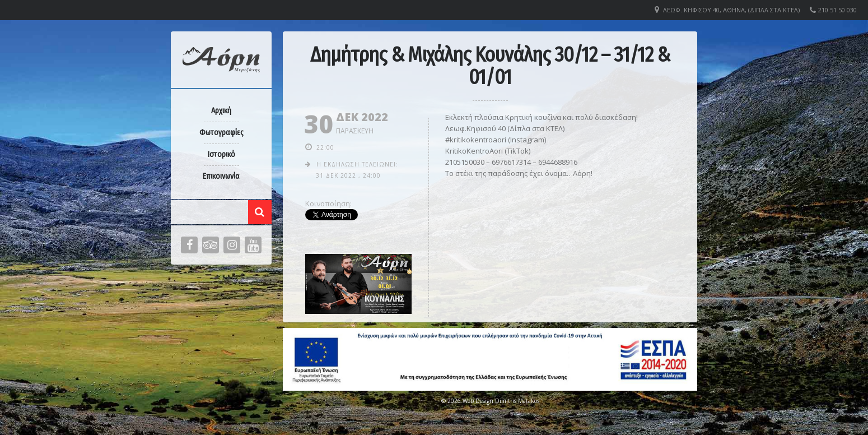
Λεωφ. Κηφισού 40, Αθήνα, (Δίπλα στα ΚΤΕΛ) (731, 10)
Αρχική (221, 111)
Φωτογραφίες (221, 133)
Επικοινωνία (221, 176)
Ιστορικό (221, 154)
